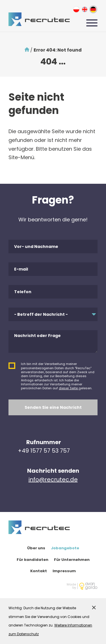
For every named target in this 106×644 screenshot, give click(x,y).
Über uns (36, 548)
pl (76, 9)
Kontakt (39, 571)
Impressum (64, 571)
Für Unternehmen (72, 560)
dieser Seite (69, 388)
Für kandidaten (33, 560)
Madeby (71, 586)
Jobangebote (65, 548)
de (93, 9)
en (85, 9)
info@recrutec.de (53, 479)
